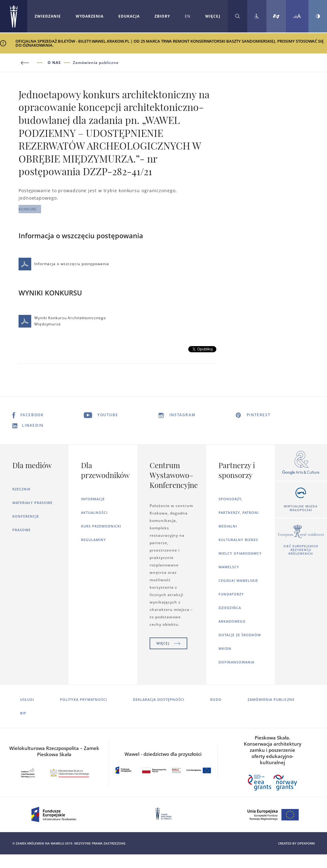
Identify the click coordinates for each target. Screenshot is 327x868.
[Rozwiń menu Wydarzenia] (90, 16)
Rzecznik (21, 489)
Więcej (168, 643)
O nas (54, 63)
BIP (23, 713)
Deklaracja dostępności (159, 699)
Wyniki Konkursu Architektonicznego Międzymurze (62, 321)
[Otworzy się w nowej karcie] (301, 463)
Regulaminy (93, 540)
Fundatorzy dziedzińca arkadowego (232, 608)
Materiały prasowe (32, 503)
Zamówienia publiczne (96, 63)
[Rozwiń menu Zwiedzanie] (48, 16)
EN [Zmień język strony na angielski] (188, 16)
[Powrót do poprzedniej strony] (33, 63)
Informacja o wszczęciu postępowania (64, 264)
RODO (216, 699)
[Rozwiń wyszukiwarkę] (238, 16)
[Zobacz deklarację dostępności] (257, 16)
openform (306, 843)
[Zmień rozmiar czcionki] (297, 16)
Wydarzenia (90, 16)
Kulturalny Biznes (238, 540)
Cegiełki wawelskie (238, 580)
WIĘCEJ (213, 16)
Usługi (27, 699)
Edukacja (129, 16)
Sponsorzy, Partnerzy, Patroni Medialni (239, 512)
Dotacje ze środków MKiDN (240, 642)
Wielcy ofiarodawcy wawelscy (240, 560)
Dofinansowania (236, 662)
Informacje (93, 499)
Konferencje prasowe (26, 523)
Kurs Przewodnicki (101, 526)
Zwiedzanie (48, 16)
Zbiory (162, 16)
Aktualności (94, 512)
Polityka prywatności (83, 699)
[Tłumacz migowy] (276, 16)
